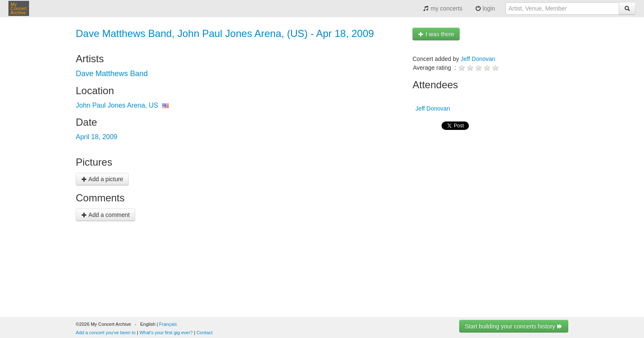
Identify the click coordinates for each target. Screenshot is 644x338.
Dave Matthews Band (112, 74)
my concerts (443, 8)
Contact (205, 333)
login (485, 8)
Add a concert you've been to (106, 333)
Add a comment (105, 215)
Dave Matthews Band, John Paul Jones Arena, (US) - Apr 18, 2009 (225, 33)
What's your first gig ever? (166, 333)
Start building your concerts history (514, 326)
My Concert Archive (19, 8)
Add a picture (102, 179)
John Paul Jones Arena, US (117, 105)
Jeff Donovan (478, 59)
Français (168, 324)
